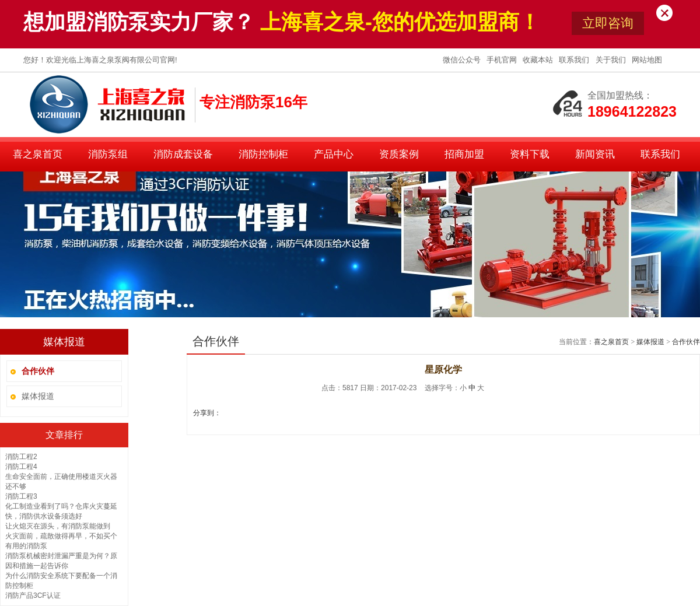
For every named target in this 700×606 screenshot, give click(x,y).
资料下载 (530, 154)
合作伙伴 (686, 342)
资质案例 (399, 154)
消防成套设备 (183, 154)
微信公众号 (463, 60)
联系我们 (575, 60)
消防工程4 (21, 467)
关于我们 (612, 60)
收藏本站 (539, 60)
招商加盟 (464, 154)
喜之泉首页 (38, 154)
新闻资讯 (595, 154)
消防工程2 (21, 457)
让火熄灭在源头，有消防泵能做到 (58, 526)
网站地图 (647, 60)
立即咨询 (608, 23)
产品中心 (334, 154)
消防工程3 (21, 496)
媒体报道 (38, 396)
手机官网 (503, 60)
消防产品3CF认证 (33, 596)
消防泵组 (108, 154)
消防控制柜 (263, 154)
